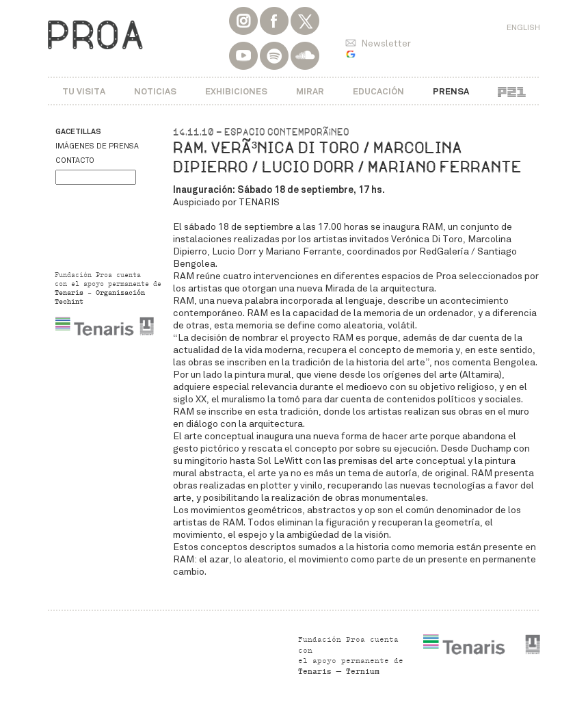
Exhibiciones (236, 91)
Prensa (451, 91)
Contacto (75, 160)
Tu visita (84, 91)
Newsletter (386, 43)
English (523, 27)
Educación (378, 91)
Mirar (310, 91)
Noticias (155, 91)
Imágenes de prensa (97, 146)
